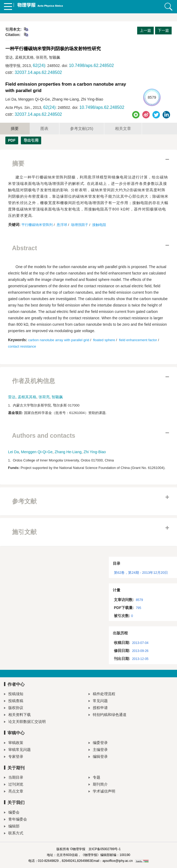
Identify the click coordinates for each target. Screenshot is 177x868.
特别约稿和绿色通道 (107, 715)
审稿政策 (14, 743)
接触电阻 (99, 225)
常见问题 (98, 701)
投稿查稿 (14, 701)
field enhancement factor (138, 340)
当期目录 (14, 778)
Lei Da (13, 452)
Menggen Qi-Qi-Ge (37, 452)
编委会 (12, 813)
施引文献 (24, 532)
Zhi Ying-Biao (95, 452)
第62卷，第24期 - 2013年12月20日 (141, 573)
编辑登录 (98, 757)
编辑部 (12, 827)
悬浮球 (62, 225)
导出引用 (31, 140)
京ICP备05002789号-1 (105, 849)
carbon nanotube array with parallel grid (59, 340)
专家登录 (14, 757)
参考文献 (82, 128)
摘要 (15, 128)
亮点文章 (14, 792)
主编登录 (98, 750)
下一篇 (163, 30)
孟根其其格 (27, 397)
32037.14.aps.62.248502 (38, 72)
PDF (12, 140)
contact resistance (22, 346)
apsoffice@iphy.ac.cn (118, 861)
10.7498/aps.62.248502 (91, 65)
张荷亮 (44, 397)
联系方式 (14, 834)
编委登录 (98, 743)
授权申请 (98, 708)
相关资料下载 (17, 715)
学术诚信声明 (102, 792)
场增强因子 (80, 225)
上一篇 (145, 30)
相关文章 (123, 128)
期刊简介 (98, 785)
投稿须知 (14, 694)
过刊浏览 (14, 785)
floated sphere (104, 340)
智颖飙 (57, 397)
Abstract (24, 248)
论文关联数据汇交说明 (25, 722)
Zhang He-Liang (68, 452)
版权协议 (14, 708)
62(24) (39, 65)
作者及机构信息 (34, 381)
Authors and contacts (44, 436)
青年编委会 (16, 820)
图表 (44, 128)
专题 (94, 778)
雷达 (12, 397)
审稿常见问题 (17, 750)
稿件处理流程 (102, 694)
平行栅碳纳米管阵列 (37, 225)
